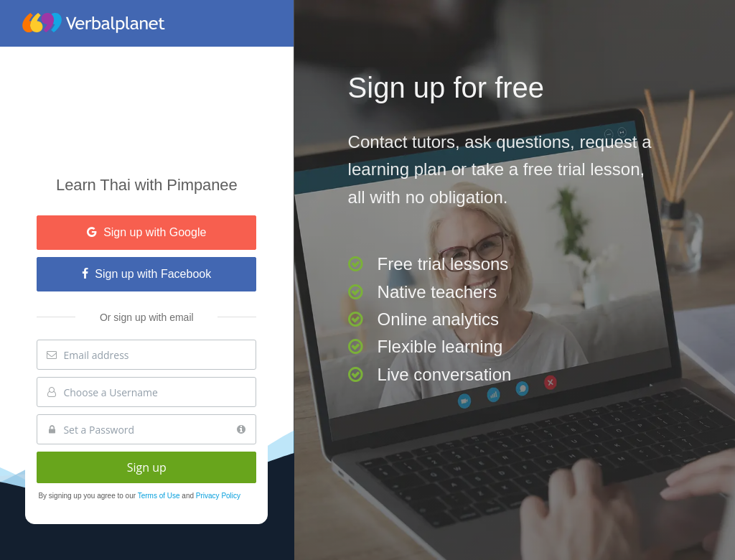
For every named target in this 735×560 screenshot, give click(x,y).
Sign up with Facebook (146, 274)
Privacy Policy (218, 496)
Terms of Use (160, 496)
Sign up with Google (146, 232)
